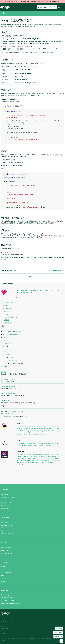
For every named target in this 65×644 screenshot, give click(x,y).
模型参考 (7, 311)
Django (5, 7)
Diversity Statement (6, 509)
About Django (5, 494)
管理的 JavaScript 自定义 (56, 271)
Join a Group (4, 522)
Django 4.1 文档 (7, 352)
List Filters (8, 271)
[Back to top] (61, 641)
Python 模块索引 (7, 343)
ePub (22, 411)
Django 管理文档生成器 (9, 303)
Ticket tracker (5, 401)
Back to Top (33, 276)
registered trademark (46, 639)
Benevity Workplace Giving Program (11, 603)
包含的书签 (8, 323)
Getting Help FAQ (6, 547)
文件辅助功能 (8, 308)
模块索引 (7, 379)
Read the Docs (6, 413)
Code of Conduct (5, 506)
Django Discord (5, 550)
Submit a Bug (5, 528)
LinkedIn (3, 578)
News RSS (4, 581)
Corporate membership (7, 598)
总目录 (5, 340)
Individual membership (7, 534)
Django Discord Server (8, 386)
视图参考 (7, 314)
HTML (15, 411)
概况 (6, 305)
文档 (3, 13)
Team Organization (6, 500)
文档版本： (58, 637)
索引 (2, 379)
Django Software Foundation (9, 503)
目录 (4, 337)
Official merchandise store (8, 601)
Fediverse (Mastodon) (7, 573)
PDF (19, 411)
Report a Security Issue (7, 531)
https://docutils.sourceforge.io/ (27, 46)
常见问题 (4, 372)
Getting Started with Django (9, 497)
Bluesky (3, 575)
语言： (58, 632)
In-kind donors (6, 621)
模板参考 (7, 320)
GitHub (3, 567)
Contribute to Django (7, 525)
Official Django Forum (8, 394)
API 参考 (7, 355)
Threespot (5, 629)
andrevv (5, 634)
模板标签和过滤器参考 (11, 317)
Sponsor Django (5, 595)
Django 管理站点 (13, 360)
